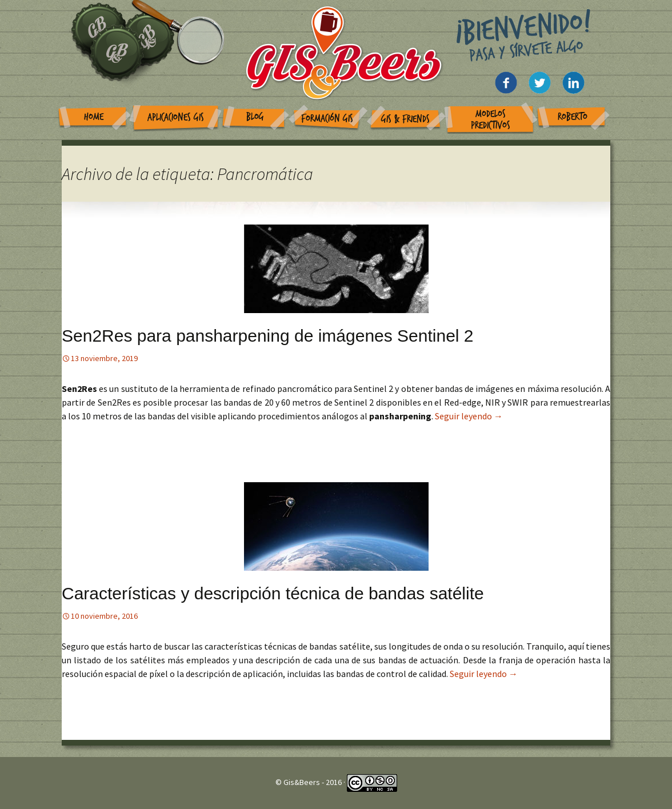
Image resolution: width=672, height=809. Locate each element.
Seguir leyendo (469, 416)
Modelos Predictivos (491, 120)
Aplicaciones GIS (176, 117)
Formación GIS (327, 119)
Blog (255, 117)
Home (94, 117)
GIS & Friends (405, 119)
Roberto (573, 117)
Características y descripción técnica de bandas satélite (273, 593)
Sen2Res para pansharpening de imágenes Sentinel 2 (268, 336)
